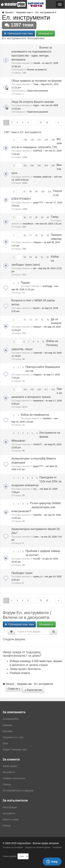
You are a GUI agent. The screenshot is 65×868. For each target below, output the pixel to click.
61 (42, 257)
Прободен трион (22, 573)
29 (42, 235)
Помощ (7, 784)
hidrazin (37, 327)
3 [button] (17, 123)
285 (53, 166)
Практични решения (38, 91)
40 (48, 217)
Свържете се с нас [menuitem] (13, 737)
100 (43, 192)
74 (36, 320)
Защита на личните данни (38, 847)
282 (32, 166)
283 (39, 166)
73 (30, 320)
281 (25, 166)
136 (32, 140)
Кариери (7, 725)
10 (43, 342)
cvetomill (38, 353)
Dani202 (37, 515)
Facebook (57, 847)
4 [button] (23, 123)
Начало (8, 12)
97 (25, 192)
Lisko (36, 537)
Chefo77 (37, 444)
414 (25, 390)
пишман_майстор (42, 177)
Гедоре (25, 283)
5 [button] (28, 123)
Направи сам (25, 12)
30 (48, 235)
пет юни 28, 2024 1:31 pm (49, 224)
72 (25, 320)
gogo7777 (38, 203)
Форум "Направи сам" (15, 750)
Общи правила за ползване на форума (36, 81)
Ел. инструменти (46, 12)
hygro (36, 105)
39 (42, 217)
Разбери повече (20, 673)
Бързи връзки (33, 690)
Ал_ (35, 489)
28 (36, 235)
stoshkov (47, 418)
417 (46, 390)
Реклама (7, 731)
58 (25, 257)
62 (48, 257)
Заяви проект (10, 766)
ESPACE (38, 151)
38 (36, 217)
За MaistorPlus (11, 719)
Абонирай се (45, 34)
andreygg (47, 286)
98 (30, 192)
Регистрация (10, 807)
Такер (55, 217)
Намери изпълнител (14, 778)
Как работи (9, 772)
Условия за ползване (13, 847)
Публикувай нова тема (18, 34)
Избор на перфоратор (35, 415)
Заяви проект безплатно (25, 669)
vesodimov (28, 224)
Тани (36, 84)
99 (36, 192)
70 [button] (41, 123)
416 (39, 390)
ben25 (36, 308)
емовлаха (38, 401)
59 (30, 257)
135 (25, 140)
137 (39, 140)
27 (30, 235)
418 (53, 390)
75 (42, 320)
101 (50, 192)
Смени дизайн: (10, 856)
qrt (35, 268)
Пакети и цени (11, 819)
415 (32, 390)
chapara (37, 242)
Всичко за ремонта (37, 70)
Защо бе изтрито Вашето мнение (33, 102)
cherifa (37, 63)
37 (30, 217)
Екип (5, 743)
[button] (58, 123)
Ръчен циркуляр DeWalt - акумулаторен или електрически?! (36, 507)
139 (53, 140)
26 (25, 235)
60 (36, 257)
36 (25, 217)
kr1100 (37, 559)
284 (46, 166)
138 (46, 140)
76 (48, 320)
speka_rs (38, 576)
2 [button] (12, 123)
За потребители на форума (18, 791)
